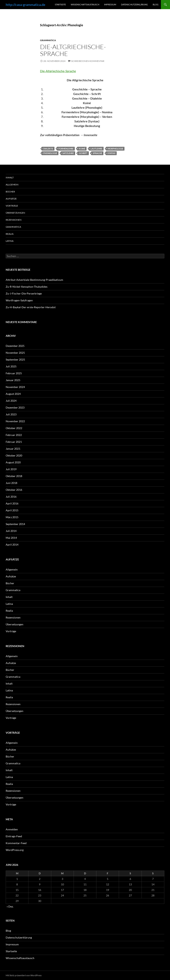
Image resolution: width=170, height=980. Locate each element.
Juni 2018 (11, 483)
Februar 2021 (14, 442)
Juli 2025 (11, 366)
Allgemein (12, 185)
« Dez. (10, 906)
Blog (156, 4)
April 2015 (12, 510)
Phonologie (50, 153)
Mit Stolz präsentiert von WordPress (24, 975)
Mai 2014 (11, 538)
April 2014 (12, 545)
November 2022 (15, 421)
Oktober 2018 (14, 476)
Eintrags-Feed (14, 836)
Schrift (83, 153)
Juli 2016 (11, 497)
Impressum (110, 4)
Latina (10, 241)
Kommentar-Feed (16, 843)
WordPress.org (15, 850)
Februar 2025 (14, 373)
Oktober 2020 (14, 455)
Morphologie (115, 149)
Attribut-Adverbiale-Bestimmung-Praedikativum (34, 280)
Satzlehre (68, 153)
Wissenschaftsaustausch (85, 4)
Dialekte (48, 149)
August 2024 (13, 394)
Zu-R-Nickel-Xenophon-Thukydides (27, 287)
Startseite (60, 4)
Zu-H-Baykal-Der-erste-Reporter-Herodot (31, 307)
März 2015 (12, 517)
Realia (10, 234)
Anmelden (12, 829)
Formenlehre (66, 149)
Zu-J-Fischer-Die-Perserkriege (24, 293)
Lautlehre (96, 149)
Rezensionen (14, 220)
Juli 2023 (11, 414)
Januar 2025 (13, 380)
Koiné (82, 149)
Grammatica (48, 40)
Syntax (111, 153)
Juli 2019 (11, 469)
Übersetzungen (15, 213)
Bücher (10, 192)
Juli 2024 (11, 401)
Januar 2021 (13, 449)
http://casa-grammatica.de (26, 5)
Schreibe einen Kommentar (88, 61)
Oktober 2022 (14, 428)
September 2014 (15, 524)
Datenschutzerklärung (134, 4)
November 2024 (15, 387)
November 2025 (15, 353)
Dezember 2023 (15, 407)
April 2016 (12, 503)
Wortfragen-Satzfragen (19, 300)
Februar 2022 (14, 435)
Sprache (97, 153)
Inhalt (10, 178)
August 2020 (13, 462)
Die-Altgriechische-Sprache (73, 50)
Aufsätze (11, 199)
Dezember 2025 (15, 346)
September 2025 (15, 360)
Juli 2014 (11, 531)
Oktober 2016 (14, 490)
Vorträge (12, 206)
